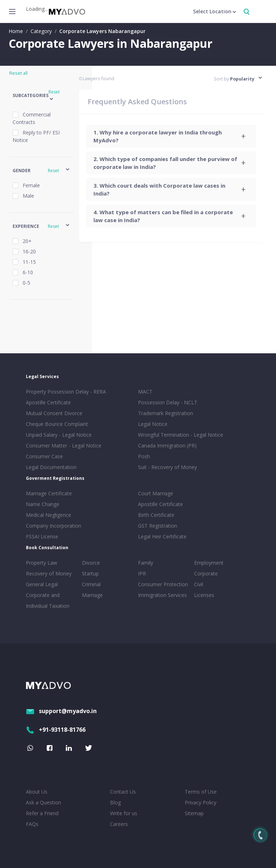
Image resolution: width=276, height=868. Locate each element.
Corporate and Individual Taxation (48, 600)
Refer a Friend (42, 813)
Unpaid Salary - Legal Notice (59, 435)
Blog (115, 802)
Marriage (92, 595)
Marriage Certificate (49, 493)
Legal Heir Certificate (162, 536)
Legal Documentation (51, 467)
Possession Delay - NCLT (168, 402)
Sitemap (194, 813)
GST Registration (158, 526)
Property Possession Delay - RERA (66, 392)
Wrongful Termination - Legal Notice (181, 435)
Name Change (43, 504)
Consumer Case (44, 456)
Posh (144, 456)
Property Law (42, 563)
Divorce (91, 563)
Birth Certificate (156, 515)
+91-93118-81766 (56, 730)
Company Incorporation (54, 526)
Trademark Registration (165, 413)
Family (146, 563)
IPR (142, 573)
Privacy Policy (201, 802)
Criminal (91, 584)
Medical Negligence (49, 515)
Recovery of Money (49, 573)
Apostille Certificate (48, 402)
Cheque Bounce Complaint (57, 424)
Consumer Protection (163, 584)
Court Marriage (156, 493)
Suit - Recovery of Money (167, 467)
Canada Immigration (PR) (167, 446)
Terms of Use (201, 792)
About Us (37, 792)
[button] (42, 96)
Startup (90, 573)
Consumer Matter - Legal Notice (64, 446)
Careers (119, 824)
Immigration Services (162, 595)
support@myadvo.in (61, 711)
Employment (209, 563)
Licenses (204, 595)
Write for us (124, 813)
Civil (199, 584)
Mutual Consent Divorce (54, 413)
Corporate (206, 573)
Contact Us (123, 792)
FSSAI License (42, 536)
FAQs (32, 824)
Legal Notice (153, 424)
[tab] (171, 136)
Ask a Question (43, 802)
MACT (145, 392)
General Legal (42, 584)
